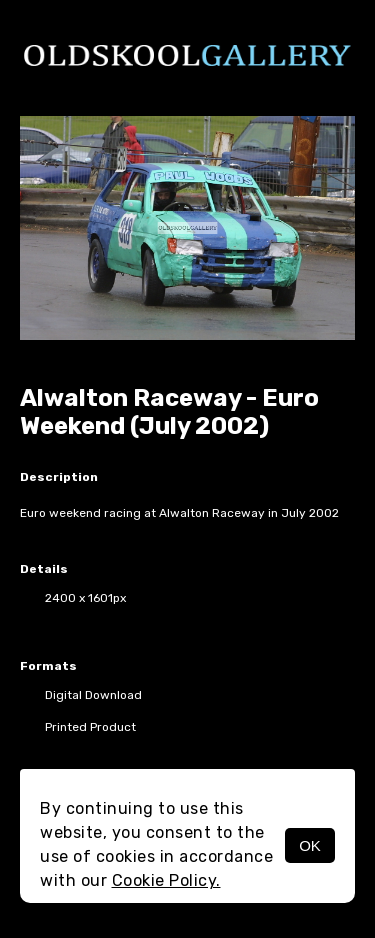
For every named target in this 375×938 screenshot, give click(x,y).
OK (310, 845)
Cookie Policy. (166, 880)
